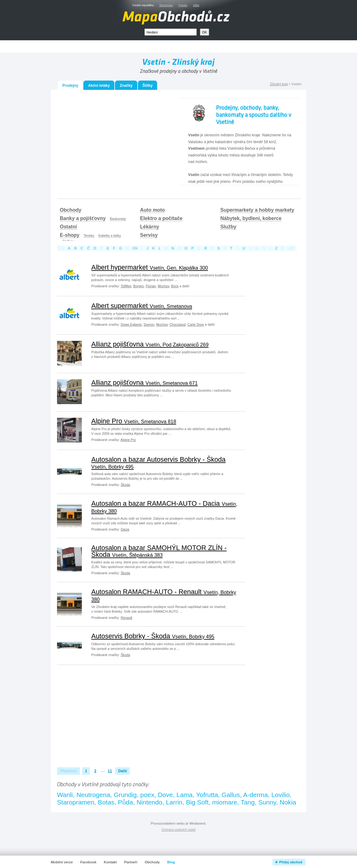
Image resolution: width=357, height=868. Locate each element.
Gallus (231, 795)
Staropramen (76, 802)
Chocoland (178, 324)
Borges (139, 286)
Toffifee (126, 286)
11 (110, 771)
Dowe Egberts (131, 324)
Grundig (125, 795)
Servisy (149, 235)
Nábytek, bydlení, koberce (251, 218)
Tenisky (89, 236)
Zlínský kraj (279, 84)
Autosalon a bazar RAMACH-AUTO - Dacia (164, 507)
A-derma (255, 795)
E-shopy (70, 235)
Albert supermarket (142, 306)
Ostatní (68, 227)
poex (147, 795)
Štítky (148, 86)
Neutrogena (93, 795)
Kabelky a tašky (110, 236)
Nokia (288, 802)
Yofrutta (207, 795)
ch (135, 248)
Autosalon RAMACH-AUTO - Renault (164, 595)
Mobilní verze (62, 862)
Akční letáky (99, 86)
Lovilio (281, 795)
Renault (126, 618)
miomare (225, 802)
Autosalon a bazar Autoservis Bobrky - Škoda (159, 463)
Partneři (131, 862)
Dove (165, 795)
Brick (175, 286)
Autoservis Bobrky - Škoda (153, 636)
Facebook (88, 862)
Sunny (267, 802)
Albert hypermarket (150, 267)
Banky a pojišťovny (83, 218)
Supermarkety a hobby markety (257, 210)
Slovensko (166, 5)
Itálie (196, 5)
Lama (184, 795)
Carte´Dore (196, 324)
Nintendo (150, 802)
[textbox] (171, 32)
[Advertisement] (113, 141)
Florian (151, 286)
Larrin (174, 802)
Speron (149, 324)
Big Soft (197, 802)
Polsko (183, 5)
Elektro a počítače (161, 218)
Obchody (71, 210)
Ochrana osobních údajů (178, 830)
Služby (228, 227)
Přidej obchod (291, 862)
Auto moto (152, 210)
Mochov (163, 286)
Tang (248, 802)
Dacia (125, 529)
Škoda (125, 485)
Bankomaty (118, 219)
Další (123, 771)
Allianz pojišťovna (150, 344)
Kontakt (110, 862)
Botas (106, 802)
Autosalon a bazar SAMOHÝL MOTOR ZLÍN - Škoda (159, 551)
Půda (126, 802)
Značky (126, 86)
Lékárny (150, 227)
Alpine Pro (134, 421)
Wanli (65, 795)
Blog (171, 862)
